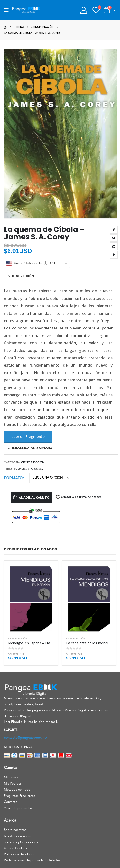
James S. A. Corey (31, 469)
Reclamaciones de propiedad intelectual (33, 861)
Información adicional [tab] (33, 448)
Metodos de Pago (17, 790)
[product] (31, 599)
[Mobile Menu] (8, 10)
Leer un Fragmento (28, 436)
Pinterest (114, 246)
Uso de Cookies (15, 848)
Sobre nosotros (15, 830)
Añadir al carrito (34, 497)
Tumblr (114, 255)
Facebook (114, 230)
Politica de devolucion (20, 854)
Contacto (11, 802)
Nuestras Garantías (18, 836)
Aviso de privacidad (18, 808)
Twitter (114, 238)
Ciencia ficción (33, 463)
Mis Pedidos (13, 784)
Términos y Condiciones (21, 842)
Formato (13, 478)
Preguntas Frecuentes (20, 796)
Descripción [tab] (23, 276)
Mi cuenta (11, 778)
